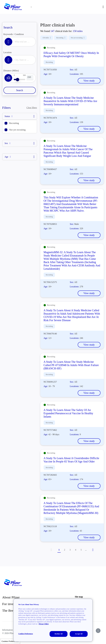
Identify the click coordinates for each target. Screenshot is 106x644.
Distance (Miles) (11, 71)
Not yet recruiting (17, 130)
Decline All (59, 634)
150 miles (47, 38)
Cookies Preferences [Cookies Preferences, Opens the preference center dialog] (26, 634)
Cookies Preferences (10, 641)
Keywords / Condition (14, 34)
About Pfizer (11, 597)
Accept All (79, 634)
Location (8, 52)
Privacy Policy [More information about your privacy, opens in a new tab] (44, 624)
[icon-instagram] (98, 631)
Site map (79, 597)
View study (89, 81)
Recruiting (14, 123)
